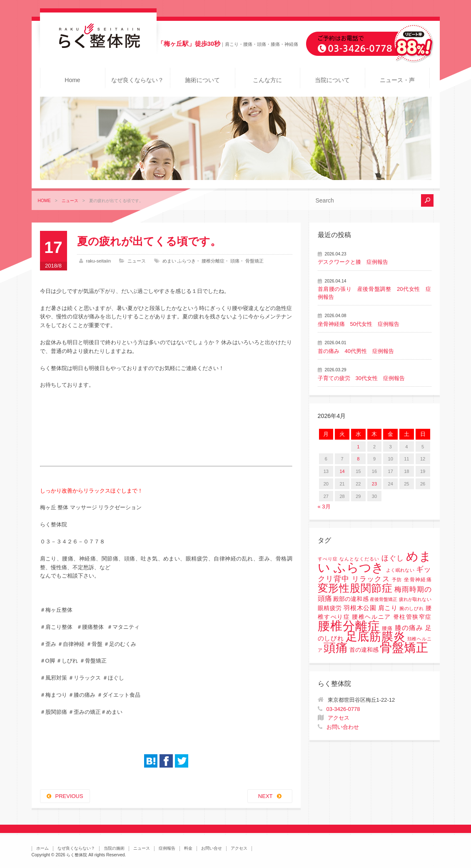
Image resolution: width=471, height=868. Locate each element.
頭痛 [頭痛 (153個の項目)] (336, 648)
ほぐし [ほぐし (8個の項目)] (393, 558)
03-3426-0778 (343, 709)
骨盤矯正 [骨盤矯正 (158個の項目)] (404, 647)
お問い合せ (212, 848)
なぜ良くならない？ (137, 80)
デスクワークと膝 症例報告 (353, 262)
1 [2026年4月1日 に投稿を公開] (358, 447)
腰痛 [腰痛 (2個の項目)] (387, 628)
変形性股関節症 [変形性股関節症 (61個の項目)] (355, 588)
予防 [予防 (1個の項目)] (397, 580)
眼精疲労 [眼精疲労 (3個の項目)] (330, 608)
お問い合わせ (343, 727)
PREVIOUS (69, 796)
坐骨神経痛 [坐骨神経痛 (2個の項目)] (417, 580)
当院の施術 (114, 848)
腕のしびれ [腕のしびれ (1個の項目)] (411, 608)
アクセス (339, 718)
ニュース (70, 201)
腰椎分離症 (213, 261)
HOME (44, 201)
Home (72, 80)
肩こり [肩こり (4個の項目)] (388, 608)
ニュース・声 (397, 80)
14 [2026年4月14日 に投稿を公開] (342, 471)
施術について (202, 80)
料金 (188, 848)
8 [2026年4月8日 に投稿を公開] (358, 459)
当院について (332, 80)
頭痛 (235, 261)
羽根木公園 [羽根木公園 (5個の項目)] (360, 608)
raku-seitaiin (99, 261)
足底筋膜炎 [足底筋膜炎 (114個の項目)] (376, 637)
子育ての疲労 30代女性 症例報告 (361, 378)
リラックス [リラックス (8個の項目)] (371, 579)
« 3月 (324, 507)
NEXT (265, 796)
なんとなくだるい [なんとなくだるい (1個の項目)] (359, 559)
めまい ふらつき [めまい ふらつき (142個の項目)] (375, 562)
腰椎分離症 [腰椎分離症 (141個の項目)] (349, 626)
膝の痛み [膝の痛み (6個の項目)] (409, 628)
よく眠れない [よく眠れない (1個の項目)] (400, 570)
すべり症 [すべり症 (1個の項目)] (328, 559)
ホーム (42, 848)
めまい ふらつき (179, 261)
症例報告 (167, 848)
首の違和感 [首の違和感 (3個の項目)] (364, 650)
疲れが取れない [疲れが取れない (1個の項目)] (415, 599)
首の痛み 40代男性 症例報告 (356, 351)
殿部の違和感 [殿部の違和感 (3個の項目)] (351, 599)
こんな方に (267, 80)
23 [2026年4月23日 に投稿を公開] (374, 484)
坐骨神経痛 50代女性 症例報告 (359, 324)
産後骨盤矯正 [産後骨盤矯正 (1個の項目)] (384, 599)
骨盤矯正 (254, 261)
